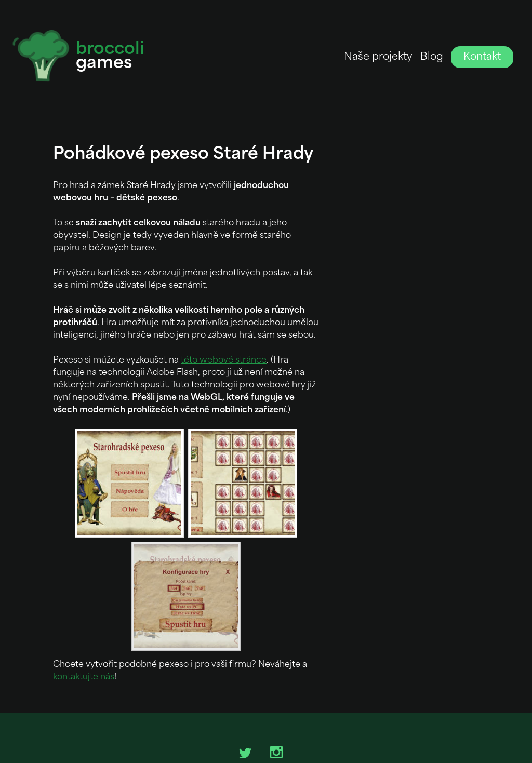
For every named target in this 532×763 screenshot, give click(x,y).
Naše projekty (378, 57)
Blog (432, 57)
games (110, 57)
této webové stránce (224, 360)
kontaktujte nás (84, 677)
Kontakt (482, 57)
